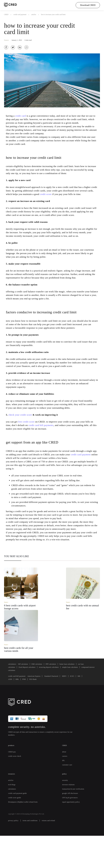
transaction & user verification (75, 821)
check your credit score (22, 443)
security (65, 813)
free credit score (29, 450)
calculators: (13, 696)
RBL (17, 712)
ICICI (79, 709)
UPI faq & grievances (71, 830)
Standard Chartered (57, 709)
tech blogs (12, 817)
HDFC (71, 709)
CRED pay (12, 784)
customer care (68, 797)
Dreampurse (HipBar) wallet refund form (24, 834)
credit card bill (42, 453)
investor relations (69, 817)
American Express (37, 709)
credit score (72, 198)
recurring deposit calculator (54, 700)
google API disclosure (71, 826)
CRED (6, 15)
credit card (23, 116)
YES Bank (32, 712)
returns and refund (53, 853)
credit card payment (21, 15)
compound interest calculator (32, 703)
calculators (13, 821)
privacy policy (14, 853)
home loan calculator (73, 696)
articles (37, 15)
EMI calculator (40, 696)
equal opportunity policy (72, 834)
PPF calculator (55, 696)
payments (48, 453)
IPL (63, 793)
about (65, 784)
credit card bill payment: (18, 709)
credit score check (16, 789)
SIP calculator (25, 696)
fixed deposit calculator (30, 700)
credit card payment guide (19, 826)
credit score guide (16, 830)
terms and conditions (32, 853)
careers (65, 789)
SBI (86, 709)
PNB (23, 712)
